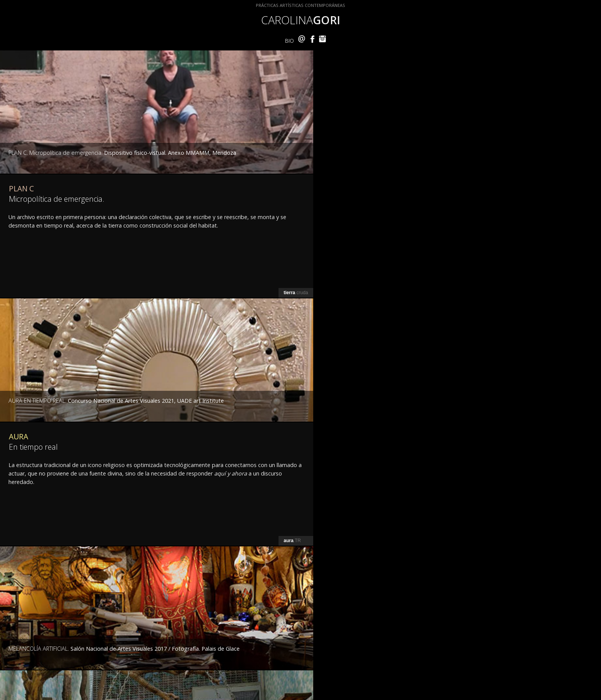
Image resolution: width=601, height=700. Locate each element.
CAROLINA (301, 20)
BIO (290, 41)
